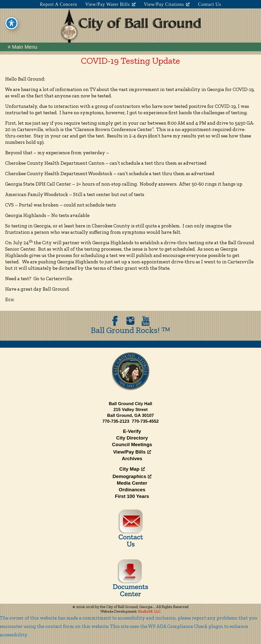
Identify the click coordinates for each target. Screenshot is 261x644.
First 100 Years (132, 496)
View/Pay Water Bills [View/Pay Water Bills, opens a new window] (110, 4)
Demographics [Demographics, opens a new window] (132, 476)
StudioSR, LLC (149, 611)
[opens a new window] (115, 321)
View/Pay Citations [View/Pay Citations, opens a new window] (167, 4)
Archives (132, 459)
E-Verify (132, 431)
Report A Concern (58, 4)
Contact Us (210, 4)
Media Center (132, 483)
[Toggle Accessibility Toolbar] (11, 17)
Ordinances (132, 490)
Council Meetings (132, 445)
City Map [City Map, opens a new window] (132, 469)
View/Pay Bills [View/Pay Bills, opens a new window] (132, 452)
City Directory (132, 438)
